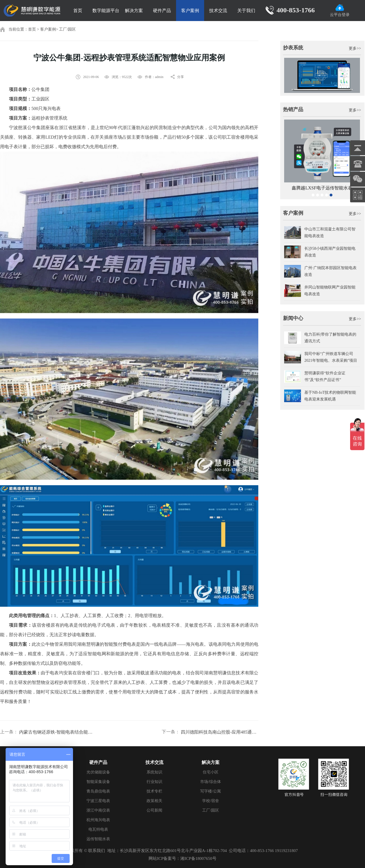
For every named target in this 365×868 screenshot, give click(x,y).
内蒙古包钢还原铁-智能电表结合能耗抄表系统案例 (58, 732)
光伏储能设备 (98, 772)
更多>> (355, 48)
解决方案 (134, 11)
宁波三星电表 (98, 801)
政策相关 (154, 801)
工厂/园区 (67, 29)
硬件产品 (162, 11)
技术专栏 (154, 791)
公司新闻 (154, 810)
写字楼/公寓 (211, 791)
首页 (78, 11)
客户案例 (190, 11)
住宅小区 (211, 772)
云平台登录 (340, 11)
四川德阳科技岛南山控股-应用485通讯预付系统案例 (220, 732)
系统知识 (154, 772)
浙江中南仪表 (98, 810)
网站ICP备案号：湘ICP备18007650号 (182, 858)
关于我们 (246, 11)
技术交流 (218, 11)
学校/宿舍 (211, 801)
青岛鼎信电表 (98, 791)
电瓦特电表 (98, 829)
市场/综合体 (211, 782)
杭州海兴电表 (98, 820)
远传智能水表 (98, 839)
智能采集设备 (98, 782)
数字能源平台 (106, 11)
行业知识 (154, 782)
